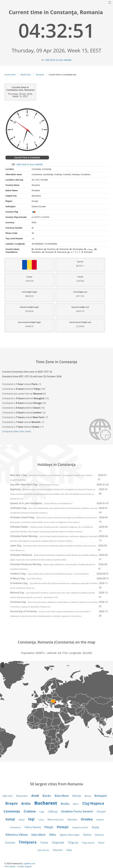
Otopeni (100, 820)
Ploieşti (63, 827)
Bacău (47, 796)
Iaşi (31, 819)
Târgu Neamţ (88, 843)
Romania (40, 75)
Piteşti (49, 827)
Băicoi (76, 804)
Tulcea (44, 842)
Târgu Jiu (73, 842)
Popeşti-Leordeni (80, 827)
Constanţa (12, 811)
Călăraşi (53, 811)
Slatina (87, 835)
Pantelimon (16, 827)
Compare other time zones (17, 431)
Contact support (25, 866)
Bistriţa (77, 796)
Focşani (101, 811)
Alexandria (22, 796)
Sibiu (53, 835)
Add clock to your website (58, 60)
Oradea (87, 819)
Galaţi (10, 819)
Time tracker (10, 866)
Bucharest (46, 803)
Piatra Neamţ (33, 827)
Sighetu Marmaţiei (70, 835)
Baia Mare (62, 796)
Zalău (69, 850)
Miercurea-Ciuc (56, 820)
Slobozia (99, 835)
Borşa (88, 796)
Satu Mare (38, 835)
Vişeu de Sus (43, 850)
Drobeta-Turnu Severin (77, 811)
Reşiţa (95, 827)
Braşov (12, 803)
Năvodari (72, 820)
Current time (10, 75)
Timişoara (28, 842)
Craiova (30, 811)
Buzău (65, 804)
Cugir (42, 812)
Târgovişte (58, 842)
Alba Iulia (8, 796)
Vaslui (101, 843)
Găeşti (22, 820)
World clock (26, 75)
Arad (35, 795)
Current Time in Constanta (27, 158)
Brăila (26, 803)
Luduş (41, 820)
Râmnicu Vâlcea (17, 835)
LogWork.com (29, 864)
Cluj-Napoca (93, 803)
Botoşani (101, 796)
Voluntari (58, 850)
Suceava (10, 842)
